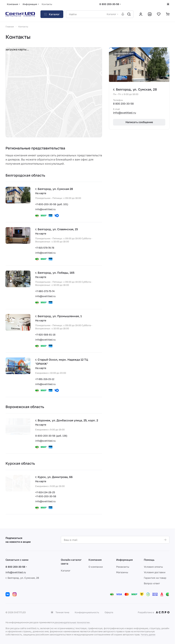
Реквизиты (123, 567)
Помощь (149, 560)
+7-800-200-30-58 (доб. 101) (52, 204)
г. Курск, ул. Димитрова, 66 (54, 477)
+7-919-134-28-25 (45, 492)
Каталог (66, 571)
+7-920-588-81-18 (45, 335)
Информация (124, 560)
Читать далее (148, 634)
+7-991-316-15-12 (45, 379)
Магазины (122, 572)
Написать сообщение (139, 122)
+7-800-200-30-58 (46, 496)
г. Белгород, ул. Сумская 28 (54, 189)
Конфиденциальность (87, 612)
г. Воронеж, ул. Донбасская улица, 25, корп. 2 (67, 420)
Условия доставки (155, 572)
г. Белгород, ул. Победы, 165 (55, 273)
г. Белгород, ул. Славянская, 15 (57, 229)
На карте (41, 193)
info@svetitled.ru (45, 209)
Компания (95, 560)
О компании (96, 567)
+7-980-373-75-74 (45, 291)
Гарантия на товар (155, 578)
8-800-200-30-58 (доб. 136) (51, 436)
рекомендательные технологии (72, 622)
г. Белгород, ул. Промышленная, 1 (59, 316)
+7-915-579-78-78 (45, 248)
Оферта (109, 612)
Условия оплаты (153, 567)
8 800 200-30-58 (109, 4)
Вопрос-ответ (152, 583)
